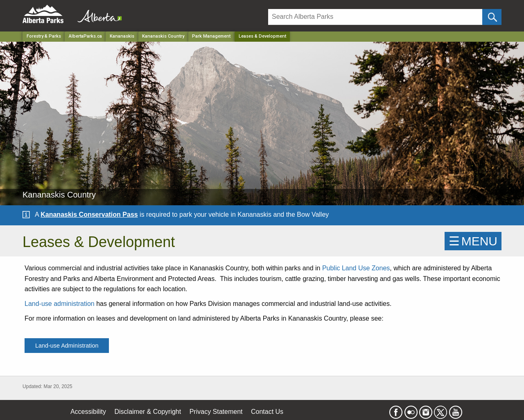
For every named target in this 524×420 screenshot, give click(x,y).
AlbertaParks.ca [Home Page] (85, 36)
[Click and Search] (492, 17)
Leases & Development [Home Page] (262, 36)
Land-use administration (60, 304)
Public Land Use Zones (356, 268)
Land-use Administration (67, 346)
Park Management (211, 36)
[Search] (375, 17)
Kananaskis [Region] (122, 36)
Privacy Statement (216, 412)
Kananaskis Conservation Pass (89, 214)
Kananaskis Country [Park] (163, 36)
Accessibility (88, 412)
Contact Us (267, 412)
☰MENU (473, 241)
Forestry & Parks (44, 36)
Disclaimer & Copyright (148, 412)
